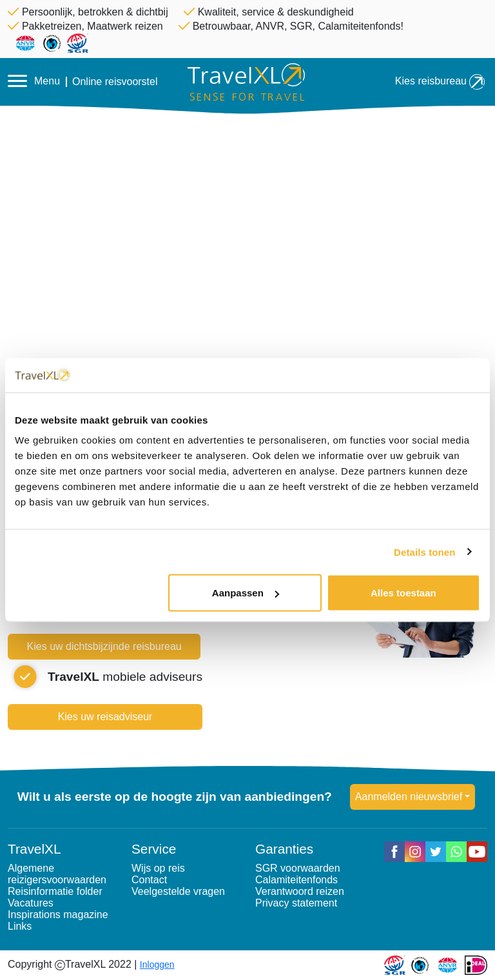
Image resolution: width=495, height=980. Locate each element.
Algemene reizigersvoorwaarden (57, 874)
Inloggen (157, 965)
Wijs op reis (158, 868)
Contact (149, 880)
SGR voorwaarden (298, 868)
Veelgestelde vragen (178, 891)
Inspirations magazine (58, 915)
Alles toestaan (403, 593)
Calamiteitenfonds (296, 880)
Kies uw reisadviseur (105, 717)
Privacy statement (296, 903)
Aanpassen (246, 593)
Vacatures (31, 903)
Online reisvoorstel (115, 82)
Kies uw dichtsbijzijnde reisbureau (104, 646)
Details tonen (424, 552)
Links (20, 926)
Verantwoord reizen (300, 891)
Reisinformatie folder (55, 891)
